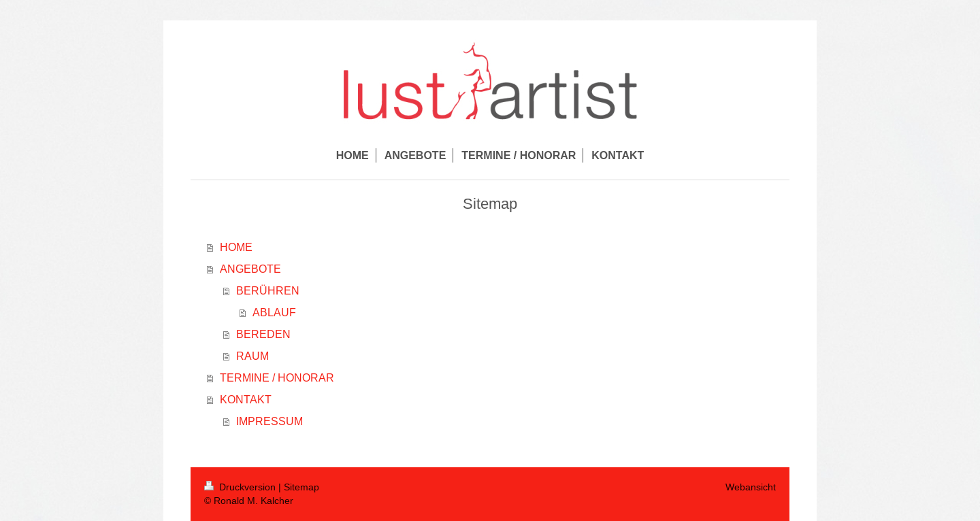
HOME (236, 247)
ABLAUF (274, 312)
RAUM (252, 356)
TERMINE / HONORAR (277, 377)
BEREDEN (263, 334)
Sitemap (301, 487)
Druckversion (241, 487)
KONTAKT (246, 399)
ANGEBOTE (250, 269)
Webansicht (751, 487)
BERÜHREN (268, 290)
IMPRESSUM (269, 421)
